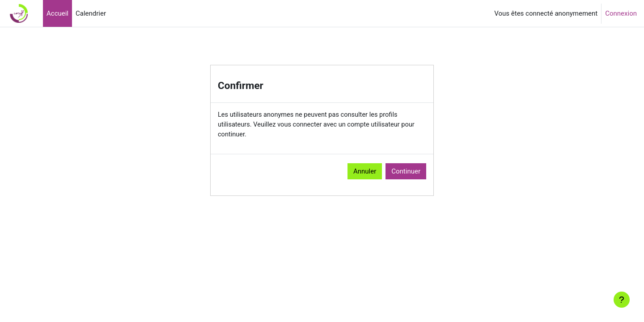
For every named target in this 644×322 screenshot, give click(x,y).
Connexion (621, 13)
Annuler (365, 172)
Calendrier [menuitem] (91, 13)
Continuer (406, 172)
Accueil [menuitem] (57, 13)
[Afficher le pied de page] (622, 300)
